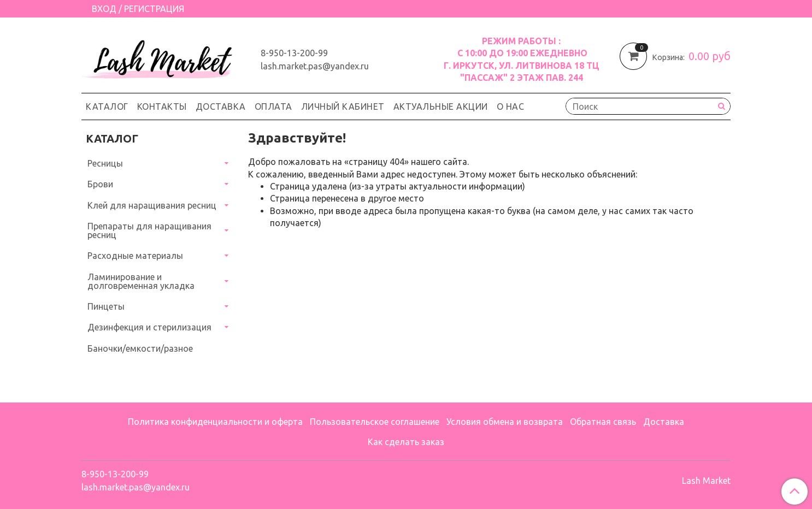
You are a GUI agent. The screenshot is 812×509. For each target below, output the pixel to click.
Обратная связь (603, 422)
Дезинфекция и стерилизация (149, 327)
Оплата (273, 106)
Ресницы (105, 163)
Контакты (162, 106)
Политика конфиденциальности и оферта (215, 422)
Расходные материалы (135, 256)
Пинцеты (106, 306)
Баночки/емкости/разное (140, 348)
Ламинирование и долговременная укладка (141, 281)
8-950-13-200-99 (294, 53)
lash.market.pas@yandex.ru (315, 66)
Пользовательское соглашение (375, 422)
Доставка (221, 106)
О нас (511, 106)
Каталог (107, 106)
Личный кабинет (343, 106)
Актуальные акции (441, 106)
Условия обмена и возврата (505, 422)
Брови (100, 184)
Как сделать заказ (406, 442)
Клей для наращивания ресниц (152, 205)
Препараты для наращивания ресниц (149, 230)
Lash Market (706, 481)
